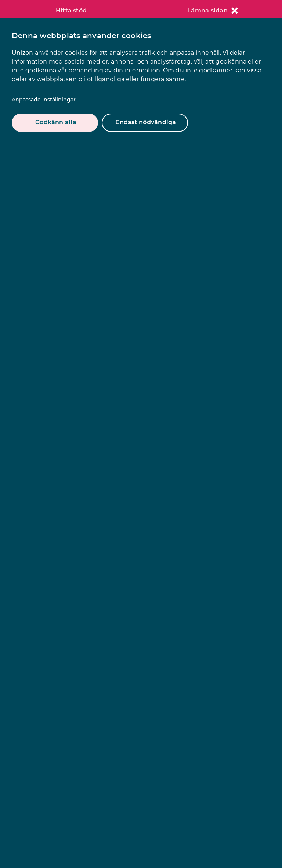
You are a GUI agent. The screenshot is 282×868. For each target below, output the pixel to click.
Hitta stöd (71, 10)
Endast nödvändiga (146, 122)
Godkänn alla (56, 122)
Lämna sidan (213, 10)
